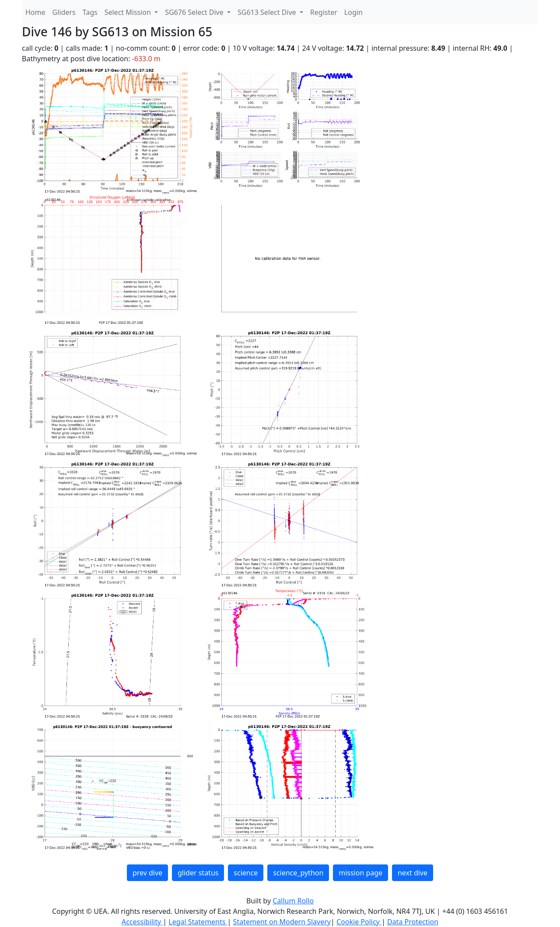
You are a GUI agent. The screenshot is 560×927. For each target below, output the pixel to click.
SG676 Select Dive (195, 12)
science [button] (246, 873)
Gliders (64, 12)
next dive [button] (413, 873)
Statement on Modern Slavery (282, 922)
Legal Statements (198, 922)
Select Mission (129, 12)
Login (353, 12)
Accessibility (142, 922)
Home (35, 12)
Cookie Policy (359, 922)
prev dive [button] (147, 873)
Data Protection (413, 922)
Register (324, 12)
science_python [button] (298, 873)
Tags (90, 12)
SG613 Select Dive (268, 12)
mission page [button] (360, 873)
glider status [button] (198, 873)
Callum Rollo (293, 901)
